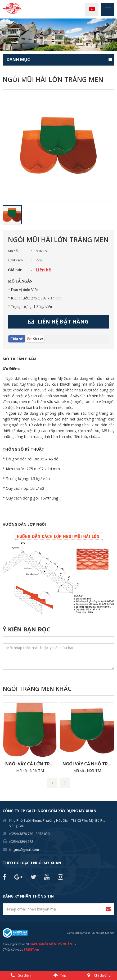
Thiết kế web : (13, 949)
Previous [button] (3, 35)
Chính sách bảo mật (103, 933)
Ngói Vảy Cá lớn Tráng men (31, 764)
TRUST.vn (31, 949)
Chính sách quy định (79, 933)
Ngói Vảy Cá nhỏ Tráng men (88, 764)
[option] (58, 35)
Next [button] (114, 35)
